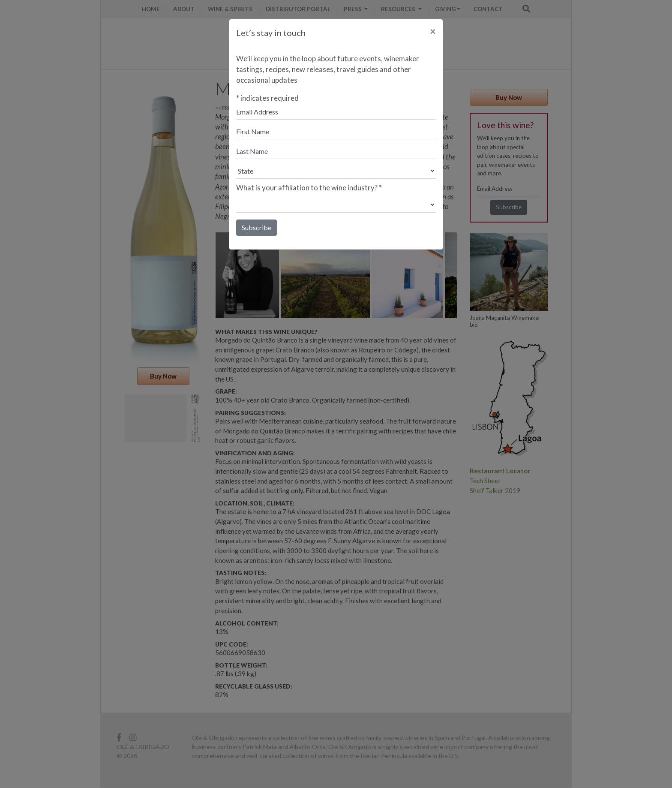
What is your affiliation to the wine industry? (309, 188)
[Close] (433, 31)
